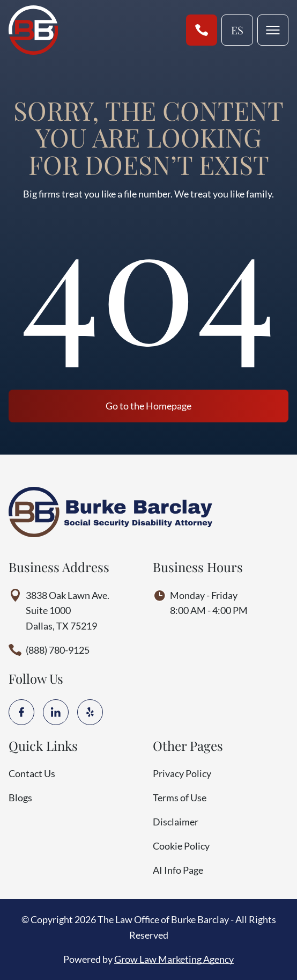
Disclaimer (176, 822)
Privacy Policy (182, 773)
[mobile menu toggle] (273, 30)
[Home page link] (33, 30)
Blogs (20, 798)
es (237, 30)
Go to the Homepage (148, 406)
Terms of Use (180, 798)
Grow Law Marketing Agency (174, 959)
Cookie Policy (181, 846)
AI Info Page (178, 870)
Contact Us (32, 773)
